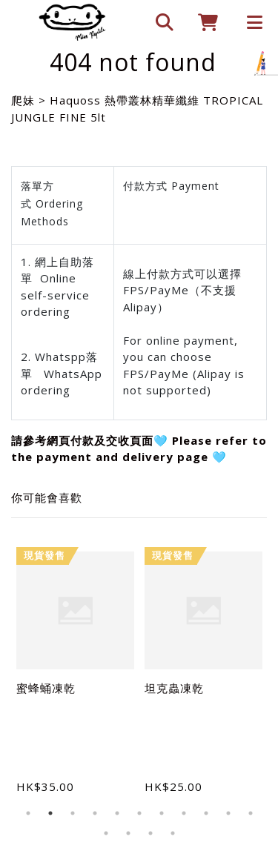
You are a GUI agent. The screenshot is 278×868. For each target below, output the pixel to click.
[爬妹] (72, 22)
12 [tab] (106, 833)
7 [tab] (162, 813)
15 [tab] (173, 833)
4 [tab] (95, 813)
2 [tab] (50, 813)
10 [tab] (228, 813)
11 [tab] (251, 813)
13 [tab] (128, 833)
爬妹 (23, 100)
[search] (158, 22)
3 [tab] (73, 813)
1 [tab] (28, 813)
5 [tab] (117, 813)
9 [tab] (206, 813)
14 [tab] (150, 833)
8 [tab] (184, 813)
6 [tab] (139, 813)
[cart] (202, 22)
